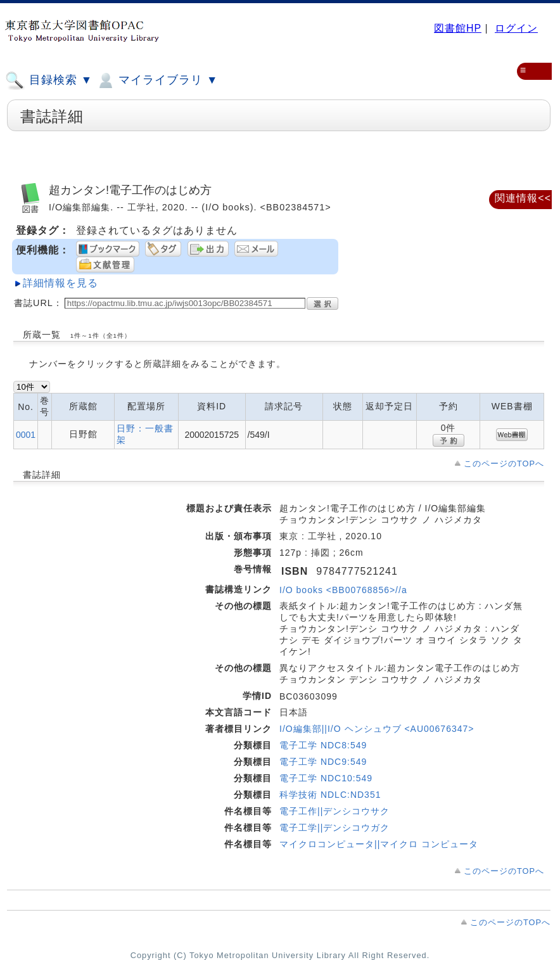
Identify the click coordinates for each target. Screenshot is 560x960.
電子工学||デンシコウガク (334, 828)
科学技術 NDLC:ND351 (330, 795)
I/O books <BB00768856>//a (343, 590)
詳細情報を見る (60, 283)
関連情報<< (523, 198)
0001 (26, 435)
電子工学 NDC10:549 (326, 778)
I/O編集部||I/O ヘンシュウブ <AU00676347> (377, 729)
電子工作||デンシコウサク (334, 811)
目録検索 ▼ (49, 80)
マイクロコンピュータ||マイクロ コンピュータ (379, 844)
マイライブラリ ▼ (157, 80)
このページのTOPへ (504, 464)
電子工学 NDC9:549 (323, 762)
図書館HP (458, 28)
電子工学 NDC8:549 (323, 745)
